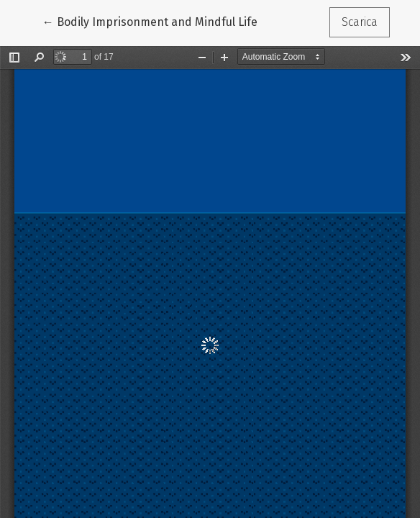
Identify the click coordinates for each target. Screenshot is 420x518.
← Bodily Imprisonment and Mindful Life (150, 21)
